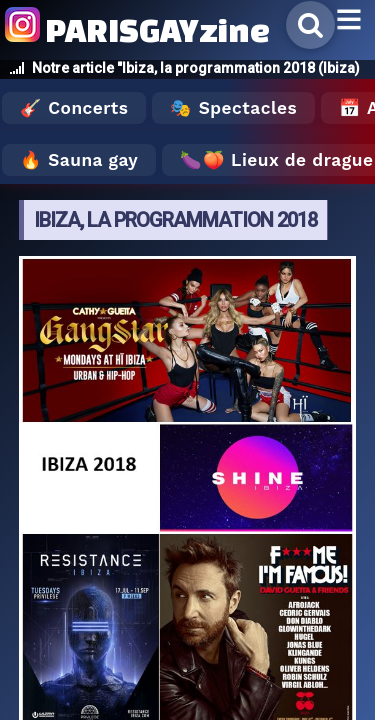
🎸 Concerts (74, 108)
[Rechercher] (310, 25)
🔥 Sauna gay (79, 160)
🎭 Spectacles (233, 108)
